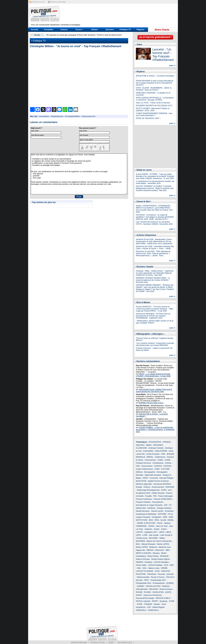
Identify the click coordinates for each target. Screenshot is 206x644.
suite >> (172, 65)
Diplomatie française (153, 475)
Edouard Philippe (166, 478)
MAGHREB (140, 541)
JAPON (151, 526)
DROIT (146, 478)
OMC (172, 565)
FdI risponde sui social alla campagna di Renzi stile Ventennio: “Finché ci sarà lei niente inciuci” (84, 35)
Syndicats (163, 601)
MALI (138, 544)
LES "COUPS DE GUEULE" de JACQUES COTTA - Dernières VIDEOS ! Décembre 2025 (154, 223)
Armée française (153, 454)
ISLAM (163, 520)
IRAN (157, 520)
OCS (166, 565)
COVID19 (158, 466)
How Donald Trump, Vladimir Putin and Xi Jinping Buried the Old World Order (154, 390)
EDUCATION (141, 481)
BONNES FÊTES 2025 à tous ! (151, 403)
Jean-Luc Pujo (162, 526)
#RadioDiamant (57, 116)
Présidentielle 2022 (143, 583)
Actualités (49, 30)
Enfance (147, 487)
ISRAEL (171, 520)
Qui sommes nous (125, 642)
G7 (170, 505)
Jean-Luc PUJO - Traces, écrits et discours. (153, 103)
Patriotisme (152, 574)
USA (149, 607)
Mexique (156, 553)
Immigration (157, 517)
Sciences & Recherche (153, 595)
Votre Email (35, 131)
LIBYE (138, 535)
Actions (64, 30)
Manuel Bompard (149, 544)
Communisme (147, 466)
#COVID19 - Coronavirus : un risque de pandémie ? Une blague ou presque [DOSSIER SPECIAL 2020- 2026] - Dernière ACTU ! (155, 217)
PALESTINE (141, 574)
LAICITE (139, 532)
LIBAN (161, 532)
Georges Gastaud (164, 508)
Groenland (169, 511)
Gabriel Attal (141, 508)
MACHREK (153, 538)
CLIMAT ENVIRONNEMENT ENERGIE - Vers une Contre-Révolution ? (154, 114)
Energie (139, 487)
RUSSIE (139, 592)
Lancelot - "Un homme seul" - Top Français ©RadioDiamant (163, 55)
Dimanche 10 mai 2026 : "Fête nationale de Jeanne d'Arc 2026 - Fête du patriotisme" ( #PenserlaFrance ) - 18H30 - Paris (153, 254)
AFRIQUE (167, 442)
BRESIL (150, 457)
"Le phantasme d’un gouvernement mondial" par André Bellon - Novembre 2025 (155, 182)
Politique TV (125, 30)
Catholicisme (160, 457)
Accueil (34, 30)
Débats (94, 30)
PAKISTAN (166, 571)
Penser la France (158, 577)
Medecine (153, 547)
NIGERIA (140, 562)
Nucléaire (149, 562)
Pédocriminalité (143, 577)
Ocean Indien (141, 565)
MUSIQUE (164, 556)
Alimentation (158, 445)
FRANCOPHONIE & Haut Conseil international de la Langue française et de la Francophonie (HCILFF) (155, 83)
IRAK (151, 520)
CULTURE (165, 469)
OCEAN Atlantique (161, 562)
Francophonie (157, 502)
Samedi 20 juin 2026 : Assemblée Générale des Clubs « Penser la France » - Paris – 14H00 (155, 248)
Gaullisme (151, 508)
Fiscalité (148, 496)
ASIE (163, 454)
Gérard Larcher (157, 511)
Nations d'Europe (143, 559)
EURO (164, 490)
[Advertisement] (122, 14)
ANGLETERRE (161, 451)
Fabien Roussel (158, 493)
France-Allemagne (165, 496)
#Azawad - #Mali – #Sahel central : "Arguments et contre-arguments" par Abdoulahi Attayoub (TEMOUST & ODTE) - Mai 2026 (155, 273)
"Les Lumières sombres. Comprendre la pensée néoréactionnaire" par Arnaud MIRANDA (155, 344)
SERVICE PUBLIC (163, 598)
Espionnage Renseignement (148, 490)
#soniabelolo (44, 116)
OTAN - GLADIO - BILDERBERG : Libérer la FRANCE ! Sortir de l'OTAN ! (154, 89)
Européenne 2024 (143, 493)
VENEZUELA (141, 610)
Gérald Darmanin (143, 511)
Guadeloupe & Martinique (146, 514)
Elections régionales (144, 484)
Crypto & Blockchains (144, 469)
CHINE (160, 460)
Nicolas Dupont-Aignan (160, 559)
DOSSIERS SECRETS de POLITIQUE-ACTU (154, 106)
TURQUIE (148, 604)
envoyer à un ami (38, 2)
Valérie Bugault (158, 607)
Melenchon (160, 550)
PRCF (147, 580)
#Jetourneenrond (88, 116)
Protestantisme (159, 583)
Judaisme (148, 529)
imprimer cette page (58, 2)
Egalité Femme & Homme (158, 481)
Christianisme (158, 463)
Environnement (158, 487)
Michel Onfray (153, 556)
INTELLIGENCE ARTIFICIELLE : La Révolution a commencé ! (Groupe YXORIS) (155, 99)
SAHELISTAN (158, 592)
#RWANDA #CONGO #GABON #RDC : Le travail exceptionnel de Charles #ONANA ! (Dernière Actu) (153, 280)
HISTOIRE (162, 514)
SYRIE (172, 601)
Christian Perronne (143, 463)
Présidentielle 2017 (158, 580)
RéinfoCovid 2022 (153, 586)
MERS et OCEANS (143, 553)
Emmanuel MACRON (162, 484)
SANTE (168, 592)
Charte (111, 642)
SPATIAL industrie (143, 601)
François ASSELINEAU (163, 499)
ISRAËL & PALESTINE (146, 523)
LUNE (145, 535)
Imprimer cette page (79, 642)
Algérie (149, 445)
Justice (156, 529)
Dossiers (110, 30)
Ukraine (157, 604)
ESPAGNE (170, 487)
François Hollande (143, 502)
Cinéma (168, 463)
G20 (166, 505)
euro (170, 490)
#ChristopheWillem (72, 116)
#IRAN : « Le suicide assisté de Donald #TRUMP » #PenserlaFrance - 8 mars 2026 (153, 375)
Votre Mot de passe (37, 135)
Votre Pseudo (84, 135)
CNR (138, 466)
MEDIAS (150, 550)
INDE (165, 517)
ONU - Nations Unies (151, 568)
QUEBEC (170, 583)
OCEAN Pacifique (155, 565)
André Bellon (148, 451)
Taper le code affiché (86, 140)
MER (168, 550)
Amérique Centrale (156, 448)
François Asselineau (144, 499)
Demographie (150, 472)
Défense (139, 472)
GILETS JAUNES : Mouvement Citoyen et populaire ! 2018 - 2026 (153, 109)
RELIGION (153, 589)
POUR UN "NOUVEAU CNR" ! (148, 118)
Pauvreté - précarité (166, 574)
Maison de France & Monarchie (159, 541)
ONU (139, 568)
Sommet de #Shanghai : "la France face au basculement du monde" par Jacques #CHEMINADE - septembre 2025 (153, 316)
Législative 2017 (151, 532)
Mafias (162, 538)
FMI (155, 496)
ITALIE (160, 523)
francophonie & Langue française (149, 505)
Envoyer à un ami (98, 642)
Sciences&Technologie (145, 598)
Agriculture (140, 445)
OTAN (157, 571)
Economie (154, 478)
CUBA (157, 469)
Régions (140, 30)
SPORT (155, 601)
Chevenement (150, 460)
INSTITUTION (141, 520)
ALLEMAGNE (141, 448)
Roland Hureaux (166, 589)
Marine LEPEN (163, 544)
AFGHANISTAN (155, 442)
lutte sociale (154, 535)
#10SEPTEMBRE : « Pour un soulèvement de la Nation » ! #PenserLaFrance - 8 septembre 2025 (155, 430)
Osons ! (79, 30)
